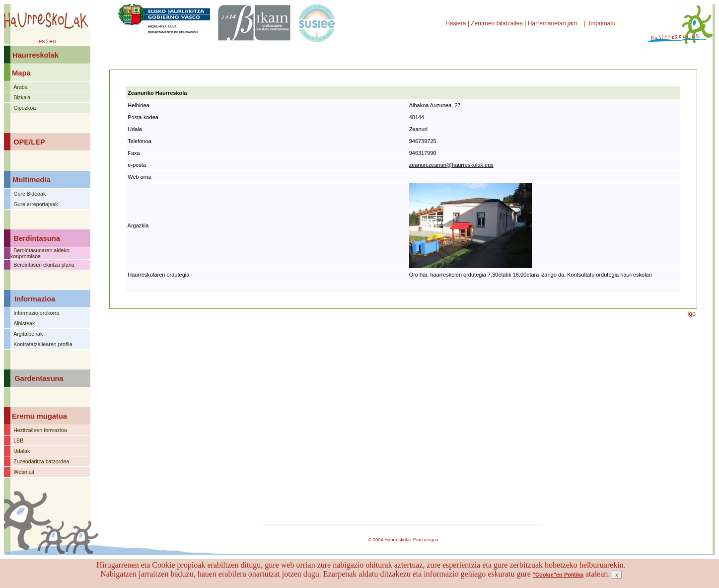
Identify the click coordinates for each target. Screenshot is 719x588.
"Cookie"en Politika (558, 575)
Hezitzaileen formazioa (40, 430)
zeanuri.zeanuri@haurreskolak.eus (451, 165)
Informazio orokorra (36, 313)
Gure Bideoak (30, 194)
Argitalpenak (28, 334)
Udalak (22, 451)
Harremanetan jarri (553, 23)
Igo (691, 314)
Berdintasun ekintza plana (44, 265)
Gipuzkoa (25, 108)
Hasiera (457, 23)
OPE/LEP (29, 142)
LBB (18, 441)
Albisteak (24, 323)
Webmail (24, 472)
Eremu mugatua (39, 416)
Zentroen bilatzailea (497, 23)
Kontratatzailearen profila (43, 344)
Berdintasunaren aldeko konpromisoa (40, 253)
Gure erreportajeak (36, 204)
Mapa (21, 73)
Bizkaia (22, 97)
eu (52, 41)
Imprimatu (603, 23)
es (41, 41)
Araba (20, 87)
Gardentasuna (39, 378)
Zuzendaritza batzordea (41, 461)
